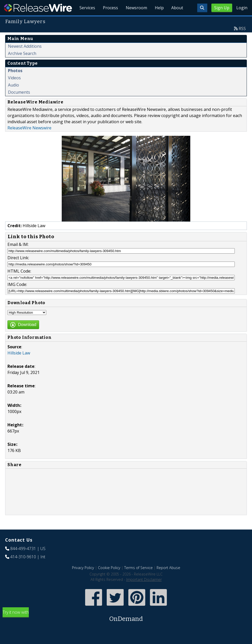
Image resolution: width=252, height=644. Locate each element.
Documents (19, 104)
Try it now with (126, 628)
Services (85, 21)
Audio (13, 97)
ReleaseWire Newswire (29, 140)
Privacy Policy (83, 579)
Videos (14, 90)
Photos (15, 82)
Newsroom (135, 21)
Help (158, 21)
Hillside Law (19, 365)
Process (108, 21)
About (177, 21)
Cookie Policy (109, 579)
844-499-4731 (23, 560)
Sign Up (222, 8)
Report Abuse (168, 579)
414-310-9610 (23, 569)
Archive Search (22, 65)
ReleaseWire (38, 8)
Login (242, 8)
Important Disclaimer (144, 591)
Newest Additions (25, 58)
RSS (242, 40)
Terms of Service (138, 579)
